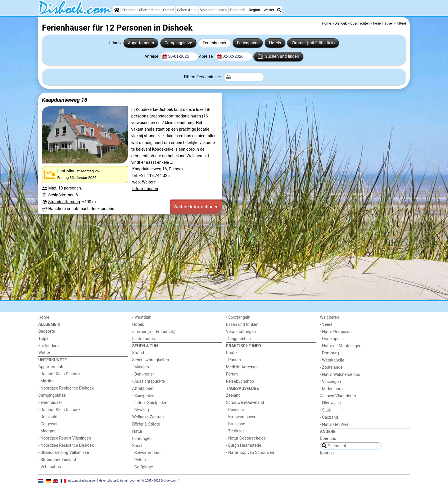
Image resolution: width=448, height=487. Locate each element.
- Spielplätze (143, 396)
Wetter (269, 10)
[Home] (117, 10)
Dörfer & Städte (146, 424)
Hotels (275, 43)
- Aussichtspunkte (149, 381)
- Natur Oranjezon (336, 332)
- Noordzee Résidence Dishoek (66, 388)
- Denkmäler (143, 374)
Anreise (152, 56)
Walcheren (330, 317)
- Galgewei (48, 424)
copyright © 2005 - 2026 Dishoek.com (154, 481)
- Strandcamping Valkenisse (64, 453)
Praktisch (238, 10)
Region (254, 10)
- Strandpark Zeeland (57, 460)
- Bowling (141, 410)
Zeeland (233, 395)
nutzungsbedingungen (82, 481)
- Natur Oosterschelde (246, 438)
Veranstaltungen (213, 10)
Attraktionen (143, 389)
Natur (137, 431)
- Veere (326, 325)
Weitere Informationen (196, 207)
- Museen (141, 367)
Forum (232, 374)
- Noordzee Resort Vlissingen (65, 438)
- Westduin (142, 317)
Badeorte (47, 331)
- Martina (46, 381)
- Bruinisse (236, 424)
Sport (137, 446)
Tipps (43, 339)
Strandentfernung (64, 202)
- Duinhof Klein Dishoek (59, 374)
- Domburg (330, 353)
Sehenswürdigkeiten (151, 360)
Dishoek (129, 10)
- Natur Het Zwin (335, 425)
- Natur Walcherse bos (340, 375)
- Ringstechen (238, 339)
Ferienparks (248, 43)
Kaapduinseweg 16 (65, 100)
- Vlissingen (331, 382)
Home (44, 317)
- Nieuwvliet (331, 403)
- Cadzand (329, 417)
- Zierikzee (235, 431)
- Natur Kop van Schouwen (250, 453)
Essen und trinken (242, 325)
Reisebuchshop (240, 381)
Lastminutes (144, 339)
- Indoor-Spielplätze (150, 403)
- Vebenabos (50, 467)
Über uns (328, 439)
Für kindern (49, 346)
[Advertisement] (210, 258)
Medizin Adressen (242, 367)
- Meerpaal (48, 431)
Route (231, 353)
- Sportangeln (238, 317)
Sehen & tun (187, 10)
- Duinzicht (48, 417)
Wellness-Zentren (148, 417)
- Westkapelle (332, 360)
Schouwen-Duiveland (245, 403)
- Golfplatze (143, 467)
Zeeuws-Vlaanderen (338, 396)
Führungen (142, 439)
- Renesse (235, 410)
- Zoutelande (331, 367)
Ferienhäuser (214, 43)
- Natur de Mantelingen (341, 346)
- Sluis (325, 410)
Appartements (141, 43)
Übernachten (149, 10)
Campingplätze (178, 43)
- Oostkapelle (332, 339)
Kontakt (327, 453)
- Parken (233, 360)
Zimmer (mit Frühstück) (313, 43)
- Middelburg (331, 389)
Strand (168, 10)
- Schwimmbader (148, 453)
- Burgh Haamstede (244, 445)
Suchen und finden (278, 56)
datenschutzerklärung (113, 481)
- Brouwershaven (241, 417)
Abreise (206, 56)
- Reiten (139, 460)
